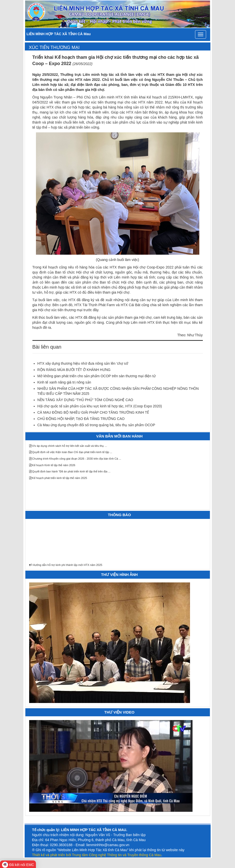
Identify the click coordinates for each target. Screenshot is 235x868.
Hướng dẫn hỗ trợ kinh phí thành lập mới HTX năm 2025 (66, 567)
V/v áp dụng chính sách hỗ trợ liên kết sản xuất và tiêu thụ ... (68, 446)
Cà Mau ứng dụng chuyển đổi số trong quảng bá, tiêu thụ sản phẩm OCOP (96, 425)
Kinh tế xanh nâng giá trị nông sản (64, 382)
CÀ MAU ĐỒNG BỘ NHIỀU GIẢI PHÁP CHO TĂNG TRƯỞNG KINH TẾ (93, 412)
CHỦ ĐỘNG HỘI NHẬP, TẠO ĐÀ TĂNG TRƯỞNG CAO (81, 419)
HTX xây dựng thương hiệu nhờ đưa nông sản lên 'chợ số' (83, 363)
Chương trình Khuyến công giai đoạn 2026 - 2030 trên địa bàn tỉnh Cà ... (75, 459)
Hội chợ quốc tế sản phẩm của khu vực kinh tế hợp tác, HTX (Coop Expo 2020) (100, 406)
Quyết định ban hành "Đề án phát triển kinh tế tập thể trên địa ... (70, 471)
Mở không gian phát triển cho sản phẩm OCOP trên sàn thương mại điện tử (97, 376)
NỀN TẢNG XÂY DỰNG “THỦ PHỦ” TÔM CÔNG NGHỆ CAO (85, 400)
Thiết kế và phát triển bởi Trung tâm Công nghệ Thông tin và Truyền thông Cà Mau (97, 855)
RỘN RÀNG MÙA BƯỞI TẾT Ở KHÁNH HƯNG (74, 370)
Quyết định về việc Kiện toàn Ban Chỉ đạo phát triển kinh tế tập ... (71, 452)
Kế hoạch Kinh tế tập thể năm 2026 (52, 465)
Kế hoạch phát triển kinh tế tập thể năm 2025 (58, 478)
